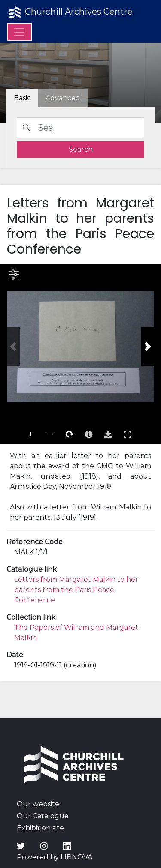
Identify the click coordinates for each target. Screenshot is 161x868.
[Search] (80, 128)
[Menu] (19, 32)
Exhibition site (40, 828)
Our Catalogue (43, 816)
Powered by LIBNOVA (55, 857)
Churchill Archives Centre (70, 12)
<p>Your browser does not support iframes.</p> (80, 354)
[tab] (63, 98)
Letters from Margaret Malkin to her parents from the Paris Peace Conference (76, 590)
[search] (80, 150)
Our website (38, 804)
